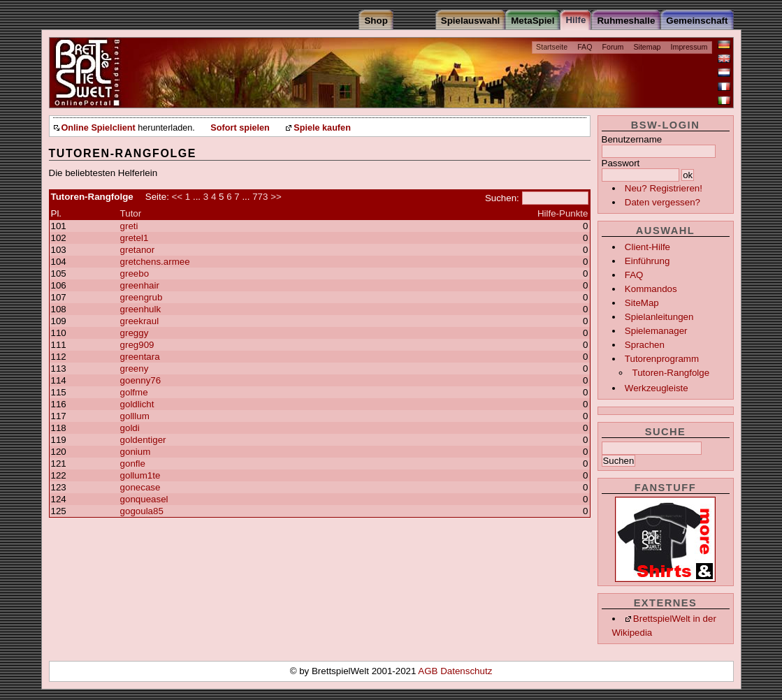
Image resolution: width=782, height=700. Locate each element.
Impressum (689, 47)
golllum (135, 416)
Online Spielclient (99, 128)
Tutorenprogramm (662, 359)
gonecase (140, 487)
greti (129, 226)
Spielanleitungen (659, 317)
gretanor (138, 250)
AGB (429, 671)
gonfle (133, 464)
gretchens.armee (155, 262)
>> (276, 197)
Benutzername (632, 139)
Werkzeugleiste (657, 388)
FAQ (585, 47)
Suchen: (502, 198)
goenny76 (141, 380)
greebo (135, 274)
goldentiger (143, 440)
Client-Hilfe (647, 247)
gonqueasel (144, 499)
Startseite (552, 47)
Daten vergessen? (662, 202)
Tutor (131, 213)
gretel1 (135, 238)
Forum (613, 47)
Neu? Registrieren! (664, 188)
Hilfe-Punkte (563, 213)
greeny (135, 369)
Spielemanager (656, 331)
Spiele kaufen (322, 128)
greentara (140, 357)
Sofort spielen (240, 128)
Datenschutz (466, 671)
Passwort (621, 163)
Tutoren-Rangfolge (671, 373)
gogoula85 (142, 511)
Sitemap (647, 47)
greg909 (137, 345)
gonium (136, 452)
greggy (135, 333)
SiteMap (642, 303)
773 (260, 197)
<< (178, 197)
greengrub (142, 297)
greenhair (140, 285)
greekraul (140, 321)
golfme (134, 392)
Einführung (647, 261)
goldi (130, 428)
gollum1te (140, 475)
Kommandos (651, 289)
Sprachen (645, 345)
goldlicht (137, 404)
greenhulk (141, 309)
